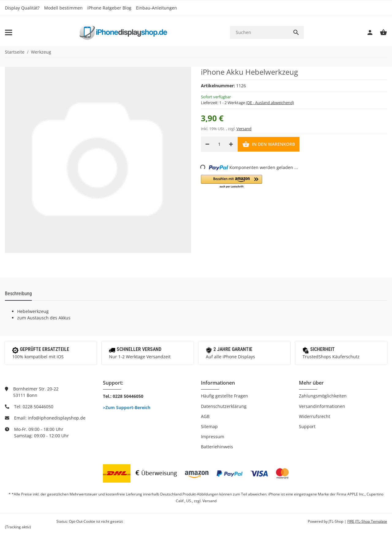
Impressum (213, 437)
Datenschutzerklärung (224, 406)
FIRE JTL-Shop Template (367, 521)
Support (307, 426)
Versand (244, 129)
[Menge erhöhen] (231, 144)
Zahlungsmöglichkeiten (323, 396)
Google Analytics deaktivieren (30, 521)
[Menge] (219, 144)
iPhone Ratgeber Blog (109, 8)
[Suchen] (259, 32)
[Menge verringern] (207, 144)
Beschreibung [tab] (18, 294)
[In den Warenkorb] (269, 144)
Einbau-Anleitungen (156, 8)
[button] (232, 182)
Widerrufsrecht (315, 416)
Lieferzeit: (247, 103)
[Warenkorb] (380, 32)
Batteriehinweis (217, 447)
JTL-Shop (336, 521)
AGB (205, 416)
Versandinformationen (322, 406)
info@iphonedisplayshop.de (57, 418)
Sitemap (209, 426)
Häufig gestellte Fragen (224, 396)
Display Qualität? (22, 8)
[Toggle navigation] (9, 32)
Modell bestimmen (63, 8)
